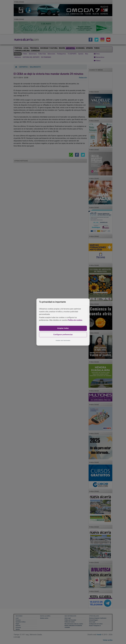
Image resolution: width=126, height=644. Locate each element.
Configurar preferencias (63, 335)
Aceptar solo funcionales (63, 340)
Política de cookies (75, 320)
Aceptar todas (63, 328)
